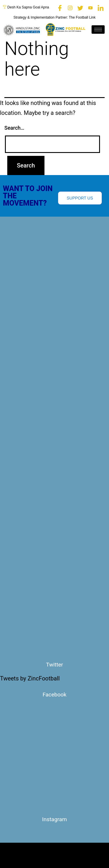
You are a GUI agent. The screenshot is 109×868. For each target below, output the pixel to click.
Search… (14, 128)
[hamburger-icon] (98, 30)
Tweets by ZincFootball (30, 678)
